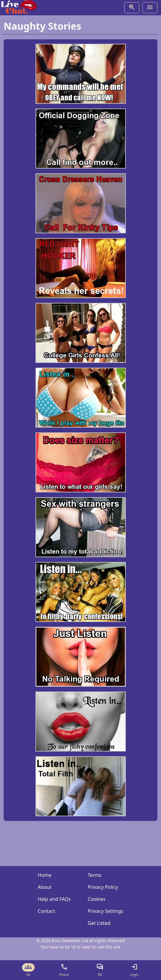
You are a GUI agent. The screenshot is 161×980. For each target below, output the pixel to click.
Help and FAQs (54, 899)
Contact (46, 911)
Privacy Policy (103, 887)
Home (45, 875)
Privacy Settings (105, 911)
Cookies (96, 899)
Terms (94, 875)
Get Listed (99, 923)
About (44, 887)
